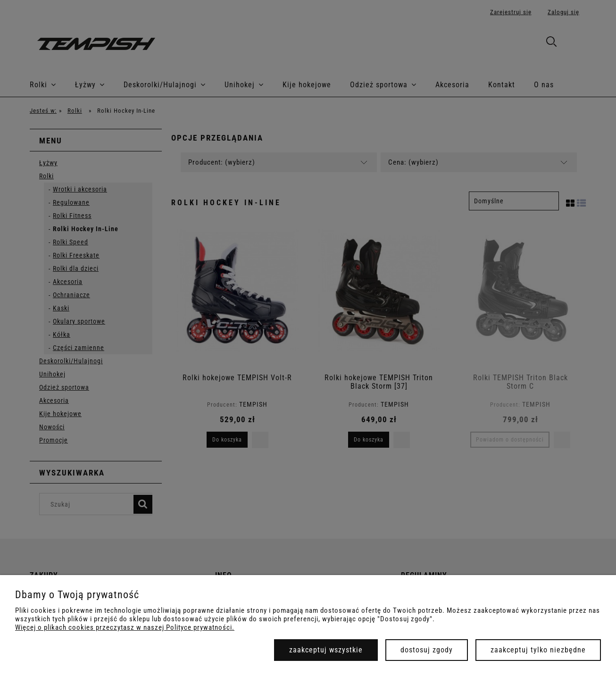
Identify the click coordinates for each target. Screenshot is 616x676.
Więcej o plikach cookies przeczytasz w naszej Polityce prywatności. (125, 627)
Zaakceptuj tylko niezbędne (538, 650)
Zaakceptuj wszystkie (326, 650)
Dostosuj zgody (427, 650)
